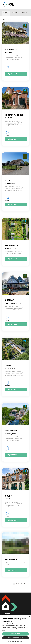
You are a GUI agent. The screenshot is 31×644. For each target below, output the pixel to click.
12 (24, 584)
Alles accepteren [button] (15, 634)
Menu (28, 5)
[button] (16, 641)
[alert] (15, 630)
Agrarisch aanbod (15, 13)
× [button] (29, 617)
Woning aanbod (5, 13)
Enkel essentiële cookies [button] (15, 638)
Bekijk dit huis (12, 74)
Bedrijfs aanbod (25, 13)
